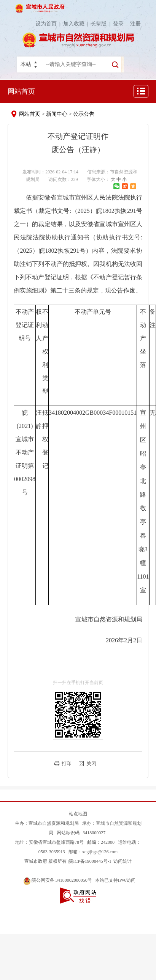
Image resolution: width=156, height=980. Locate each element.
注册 (135, 24)
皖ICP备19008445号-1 (90, 861)
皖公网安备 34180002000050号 (58, 880)
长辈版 (102, 24)
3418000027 (94, 833)
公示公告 (84, 114)
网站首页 (21, 91)
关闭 (91, 764)
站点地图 (78, 814)
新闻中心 (57, 114)
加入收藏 (77, 24)
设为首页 (49, 24)
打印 (67, 764)
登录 (122, 24)
